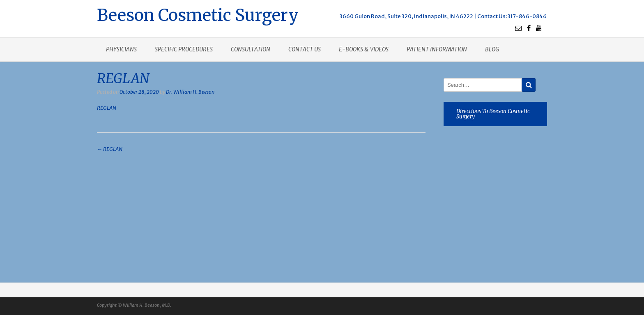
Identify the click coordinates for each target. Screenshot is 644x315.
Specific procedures (184, 49)
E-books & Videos (364, 49)
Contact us (305, 49)
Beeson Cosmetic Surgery (198, 14)
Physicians (121, 49)
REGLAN (107, 108)
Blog (492, 49)
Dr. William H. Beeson (190, 92)
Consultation (251, 49)
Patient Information (437, 49)
